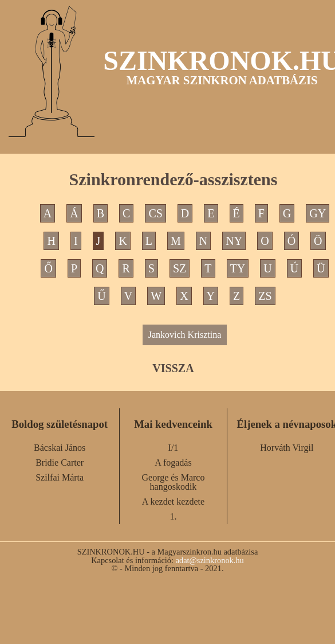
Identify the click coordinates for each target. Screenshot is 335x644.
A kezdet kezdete (173, 501)
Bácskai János (60, 448)
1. (173, 516)
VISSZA (173, 368)
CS (155, 213)
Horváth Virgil (287, 448)
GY (318, 213)
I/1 (174, 448)
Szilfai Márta (60, 477)
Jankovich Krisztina (185, 335)
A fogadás (173, 462)
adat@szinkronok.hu (210, 560)
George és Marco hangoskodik (174, 482)
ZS (265, 296)
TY (238, 268)
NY (234, 241)
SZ (180, 268)
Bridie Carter (60, 462)
